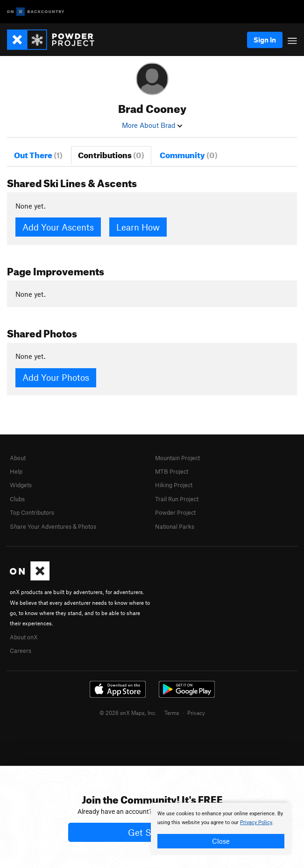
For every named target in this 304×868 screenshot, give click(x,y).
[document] (221, 829)
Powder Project (175, 512)
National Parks (175, 526)
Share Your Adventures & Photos (53, 526)
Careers (21, 651)
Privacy (196, 713)
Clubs (17, 499)
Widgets (21, 485)
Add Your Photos (56, 377)
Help (16, 471)
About (18, 458)
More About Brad (152, 125)
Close (221, 841)
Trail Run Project (177, 499)
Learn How (138, 227)
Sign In (265, 40)
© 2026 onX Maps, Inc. (128, 713)
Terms (172, 713)
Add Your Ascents (58, 227)
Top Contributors (32, 512)
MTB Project (172, 471)
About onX (24, 637)
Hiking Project (174, 485)
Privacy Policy (256, 822)
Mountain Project (177, 458)
